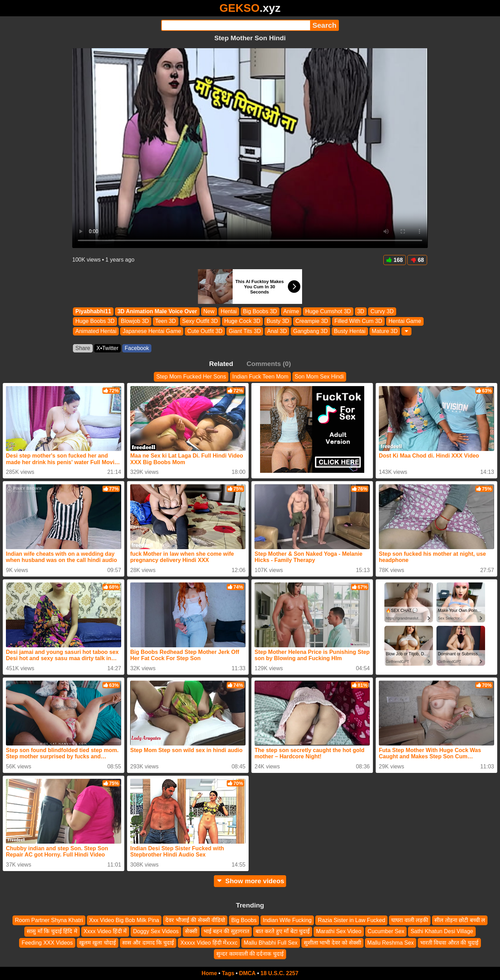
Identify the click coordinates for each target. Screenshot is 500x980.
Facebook (137, 348)
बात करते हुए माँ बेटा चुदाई (283, 931)
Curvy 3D (382, 311)
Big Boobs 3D (260, 311)
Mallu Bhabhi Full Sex (271, 943)
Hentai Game (405, 321)
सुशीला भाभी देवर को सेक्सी (332, 943)
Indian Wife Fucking (287, 920)
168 (395, 260)
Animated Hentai (96, 331)
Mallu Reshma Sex (391, 943)
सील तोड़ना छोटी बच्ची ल (460, 920)
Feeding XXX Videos (47, 943)
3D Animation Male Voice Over (157, 311)
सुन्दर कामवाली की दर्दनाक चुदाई (250, 954)
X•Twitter (107, 348)
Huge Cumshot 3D (328, 311)
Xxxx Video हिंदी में (105, 931)
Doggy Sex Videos (156, 931)
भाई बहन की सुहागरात (226, 931)
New (209, 311)
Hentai (229, 311)
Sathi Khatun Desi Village (442, 931)
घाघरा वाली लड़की (410, 920)
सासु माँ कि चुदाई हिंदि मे (52, 931)
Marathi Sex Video (339, 931)
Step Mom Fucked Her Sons (191, 377)
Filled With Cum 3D (358, 321)
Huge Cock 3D (242, 321)
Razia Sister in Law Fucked (351, 920)
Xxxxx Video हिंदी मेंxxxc (209, 943)
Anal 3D (277, 331)
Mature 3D (385, 331)
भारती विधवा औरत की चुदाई (449, 943)
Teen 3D (166, 321)
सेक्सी (191, 931)
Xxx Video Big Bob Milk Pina (124, 920)
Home (209, 973)
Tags (228, 973)
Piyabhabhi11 (93, 311)
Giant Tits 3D (245, 331)
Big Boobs (244, 920)
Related (221, 364)
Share (83, 348)
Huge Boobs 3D (95, 321)
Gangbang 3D (310, 331)
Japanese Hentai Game (152, 331)
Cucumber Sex (386, 931)
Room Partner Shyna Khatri (49, 920)
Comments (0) (269, 364)
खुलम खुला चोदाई (98, 943)
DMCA (247, 973)
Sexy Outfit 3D (200, 321)
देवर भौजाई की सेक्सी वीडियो (195, 920)
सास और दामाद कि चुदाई (148, 943)
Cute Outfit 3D (205, 331)
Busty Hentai (350, 331)
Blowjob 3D (135, 321)
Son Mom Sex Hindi (319, 377)
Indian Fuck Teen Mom (260, 377)
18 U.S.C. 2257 (279, 973)
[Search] (236, 25)
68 (417, 260)
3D (361, 311)
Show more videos (250, 881)
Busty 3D (278, 321)
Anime (291, 311)
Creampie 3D (312, 321)
